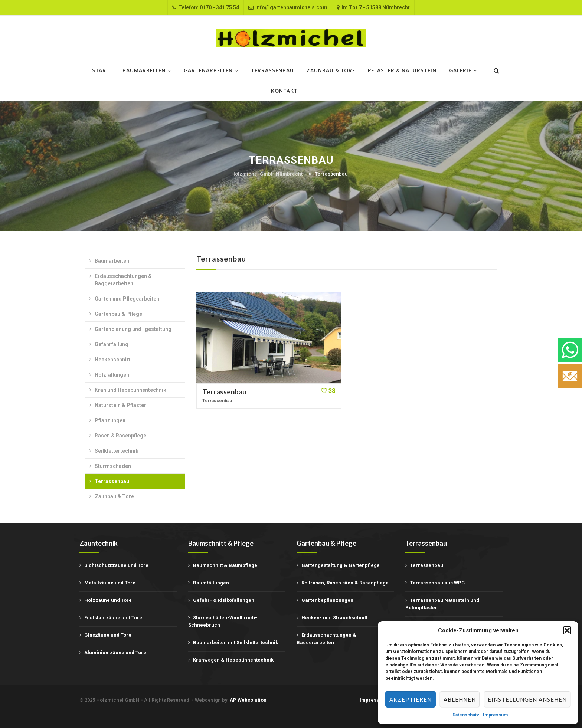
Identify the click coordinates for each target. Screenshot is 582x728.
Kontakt (284, 91)
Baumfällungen (211, 583)
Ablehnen (460, 699)
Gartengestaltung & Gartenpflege (341, 565)
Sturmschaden (113, 466)
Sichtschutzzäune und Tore (116, 565)
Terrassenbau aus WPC (437, 583)
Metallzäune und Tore (110, 583)
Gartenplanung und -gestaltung (133, 329)
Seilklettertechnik (117, 451)
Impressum (495, 715)
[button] (567, 630)
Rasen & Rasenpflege (120, 436)
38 (328, 391)
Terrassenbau (272, 70)
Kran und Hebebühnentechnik (130, 390)
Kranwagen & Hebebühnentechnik (233, 660)
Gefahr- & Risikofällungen (224, 600)
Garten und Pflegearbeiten (127, 299)
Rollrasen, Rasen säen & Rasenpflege (345, 583)
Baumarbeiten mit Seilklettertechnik (236, 642)
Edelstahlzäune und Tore (113, 618)
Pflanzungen (110, 420)
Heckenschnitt (112, 360)
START (101, 70)
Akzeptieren (411, 699)
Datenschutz (466, 715)
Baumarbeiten (144, 70)
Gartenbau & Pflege (118, 314)
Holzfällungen (112, 375)
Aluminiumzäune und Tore (115, 652)
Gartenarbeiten (208, 70)
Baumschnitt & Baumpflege (225, 565)
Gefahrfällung (112, 344)
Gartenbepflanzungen (327, 600)
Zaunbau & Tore (331, 70)
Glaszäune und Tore (108, 635)
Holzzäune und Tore (108, 600)
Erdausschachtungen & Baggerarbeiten (123, 280)
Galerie (460, 70)
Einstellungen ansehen (527, 699)
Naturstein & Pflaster (120, 405)
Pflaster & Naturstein (402, 70)
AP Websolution (248, 700)
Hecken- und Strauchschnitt (334, 618)
